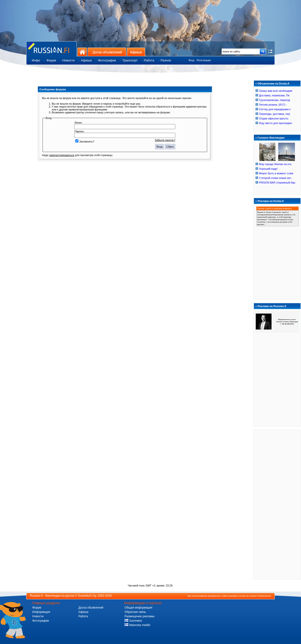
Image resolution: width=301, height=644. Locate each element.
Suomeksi (133, 621)
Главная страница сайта (51, 49)
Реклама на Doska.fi (271, 201)
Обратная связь (135, 612)
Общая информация (138, 608)
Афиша (136, 52)
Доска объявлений (107, 52)
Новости (38, 616)
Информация (41, 612)
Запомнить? (85, 142)
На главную (82, 52)
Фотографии (41, 621)
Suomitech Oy (87, 596)
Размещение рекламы (140, 616)
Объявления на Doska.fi (273, 84)
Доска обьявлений (91, 608)
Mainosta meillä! (137, 625)
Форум (37, 608)
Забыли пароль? (165, 140)
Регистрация (204, 60)
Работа (83, 616)
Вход (191, 60)
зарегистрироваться (62, 155)
